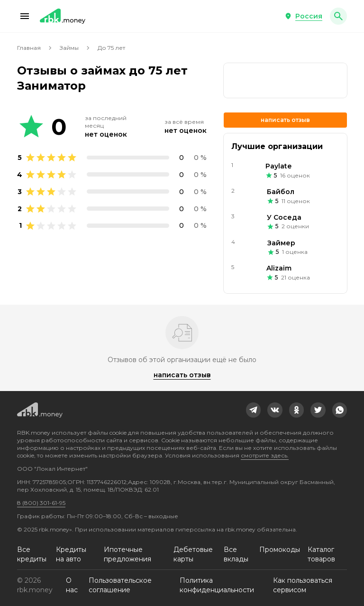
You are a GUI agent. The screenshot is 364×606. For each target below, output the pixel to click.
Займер (281, 243)
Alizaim (279, 268)
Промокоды (280, 550)
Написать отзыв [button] (285, 120)
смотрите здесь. (265, 455)
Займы (69, 48)
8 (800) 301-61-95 (41, 503)
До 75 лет (111, 48)
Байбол (281, 192)
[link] (285, 80)
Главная (29, 48)
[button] (25, 16)
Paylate (278, 166)
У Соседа (284, 217)
